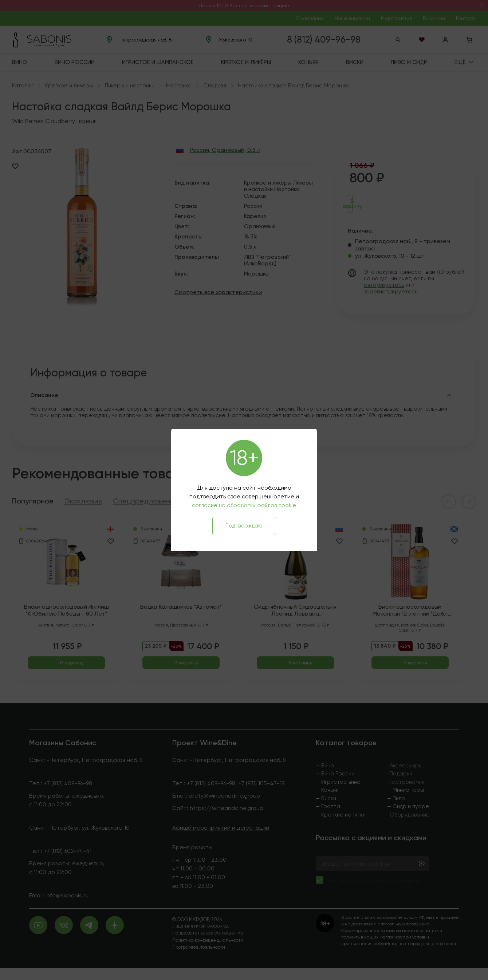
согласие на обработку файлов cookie (244, 505)
